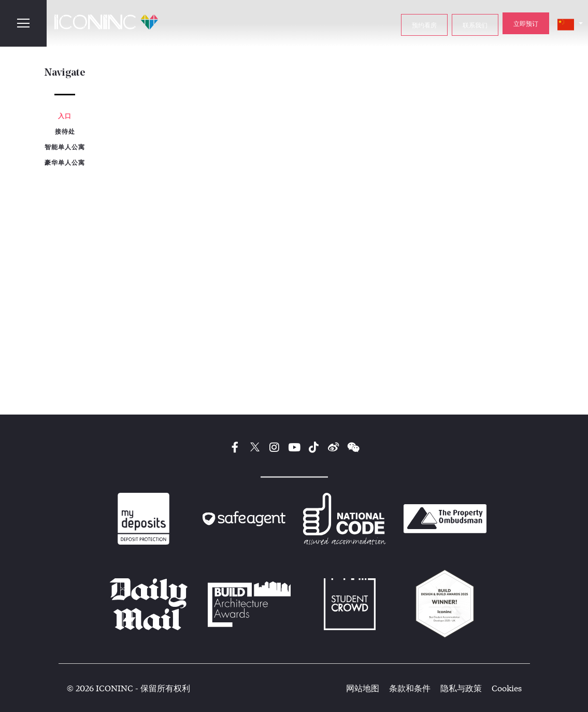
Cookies (507, 688)
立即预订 (526, 23)
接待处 (65, 131)
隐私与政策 (461, 688)
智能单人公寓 (65, 147)
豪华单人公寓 (65, 162)
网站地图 (363, 688)
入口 (65, 116)
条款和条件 (410, 688)
